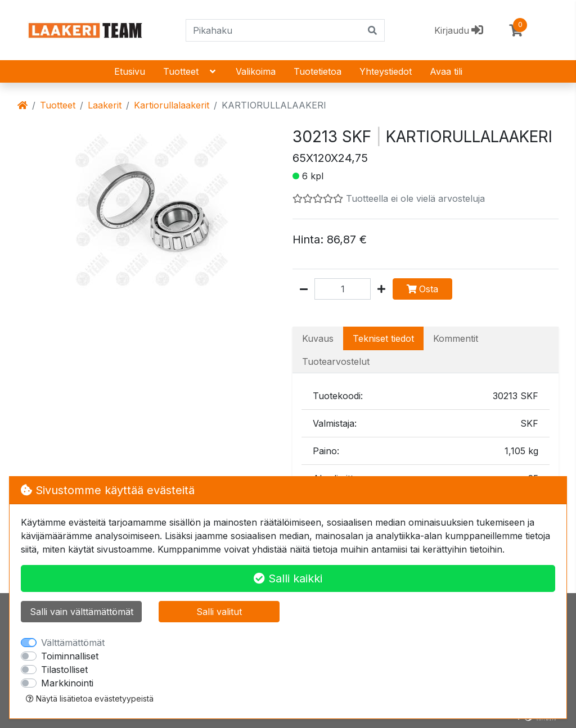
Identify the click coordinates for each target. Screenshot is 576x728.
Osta (422, 289)
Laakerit (105, 105)
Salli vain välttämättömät (82, 612)
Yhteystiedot (386, 71)
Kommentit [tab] (456, 338)
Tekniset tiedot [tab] (383, 338)
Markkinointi (67, 683)
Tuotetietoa (318, 71)
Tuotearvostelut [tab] (336, 361)
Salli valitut (219, 612)
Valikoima (256, 71)
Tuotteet (190, 71)
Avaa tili (446, 71)
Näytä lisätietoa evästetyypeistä (90, 698)
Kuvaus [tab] (318, 338)
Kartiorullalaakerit (172, 105)
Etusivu (130, 71)
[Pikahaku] (274, 30)
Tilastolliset (64, 670)
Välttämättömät (73, 643)
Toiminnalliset (70, 656)
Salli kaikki (288, 578)
